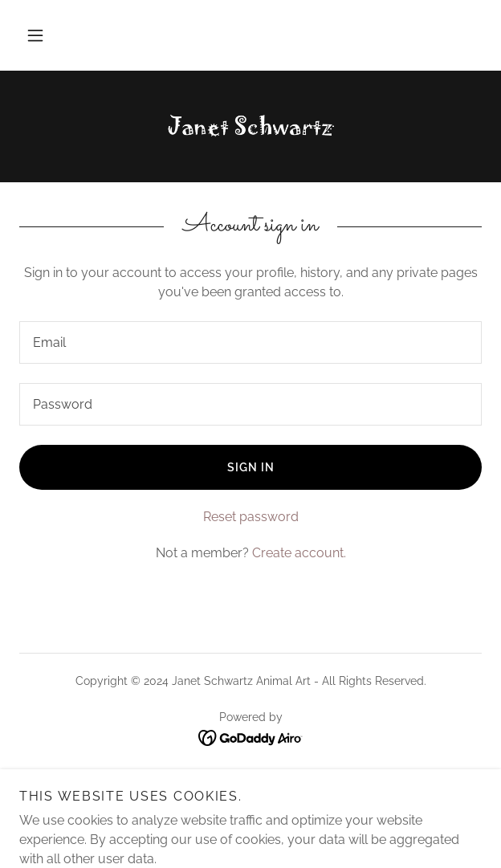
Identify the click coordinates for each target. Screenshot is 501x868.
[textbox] (250, 342)
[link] (250, 126)
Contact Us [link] (251, 794)
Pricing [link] (250, 813)
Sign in (251, 467)
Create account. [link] (299, 553)
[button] (35, 35)
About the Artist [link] (251, 775)
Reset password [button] (251, 517)
